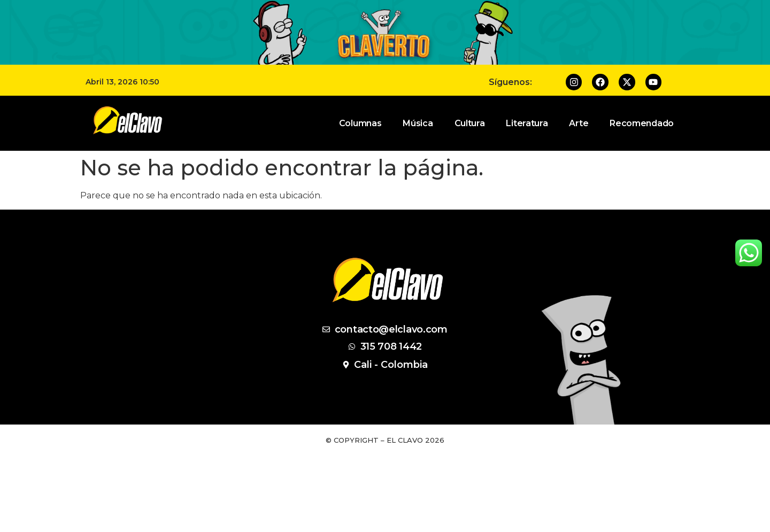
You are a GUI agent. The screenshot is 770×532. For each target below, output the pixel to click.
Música (418, 123)
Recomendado (642, 123)
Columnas (360, 123)
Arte (579, 123)
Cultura (470, 123)
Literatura (527, 123)
